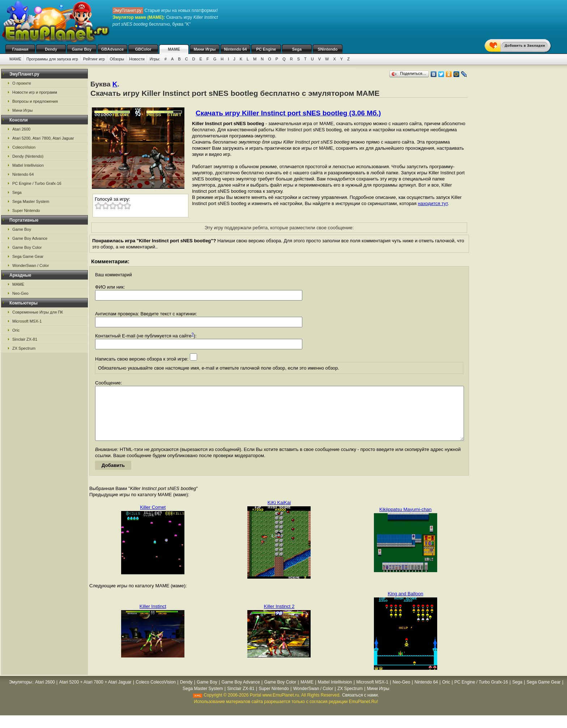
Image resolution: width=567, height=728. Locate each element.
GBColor (143, 49)
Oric (16, 330)
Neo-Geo (20, 293)
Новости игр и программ (35, 92)
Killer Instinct (153, 617)
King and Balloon (405, 604)
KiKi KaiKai (279, 513)
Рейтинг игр (94, 59)
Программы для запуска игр (52, 59)
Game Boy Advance (30, 238)
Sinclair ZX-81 (25, 339)
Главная (20, 49)
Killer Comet (153, 518)
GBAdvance (112, 49)
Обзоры (117, 59)
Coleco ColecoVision (156, 693)
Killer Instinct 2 (279, 617)
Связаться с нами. (361, 706)
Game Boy (82, 49)
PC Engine (266, 49)
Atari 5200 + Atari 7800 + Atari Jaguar (95, 693)
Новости (137, 59)
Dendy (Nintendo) (28, 156)
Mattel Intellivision (28, 165)
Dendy (51, 49)
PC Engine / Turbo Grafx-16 (37, 183)
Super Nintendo (26, 210)
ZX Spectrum (24, 348)
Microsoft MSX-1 (27, 321)
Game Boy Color (27, 247)
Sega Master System (31, 201)
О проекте (22, 83)
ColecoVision (24, 147)
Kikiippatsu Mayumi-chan (406, 520)
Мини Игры (205, 49)
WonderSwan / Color (31, 265)
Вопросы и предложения (35, 101)
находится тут (433, 203)
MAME (174, 49)
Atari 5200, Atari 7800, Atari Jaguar (43, 138)
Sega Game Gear (28, 256)
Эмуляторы (20, 693)
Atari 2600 (21, 129)
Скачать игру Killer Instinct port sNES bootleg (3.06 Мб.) (288, 113)
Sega (297, 49)
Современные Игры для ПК (38, 312)
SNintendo (328, 49)
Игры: (155, 59)
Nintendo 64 (236, 49)
